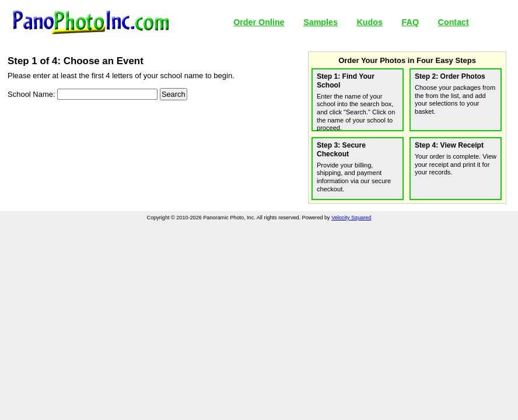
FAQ (410, 22)
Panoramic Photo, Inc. (91, 22)
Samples (321, 22)
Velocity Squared (351, 218)
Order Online (259, 22)
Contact (454, 22)
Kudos (370, 22)
